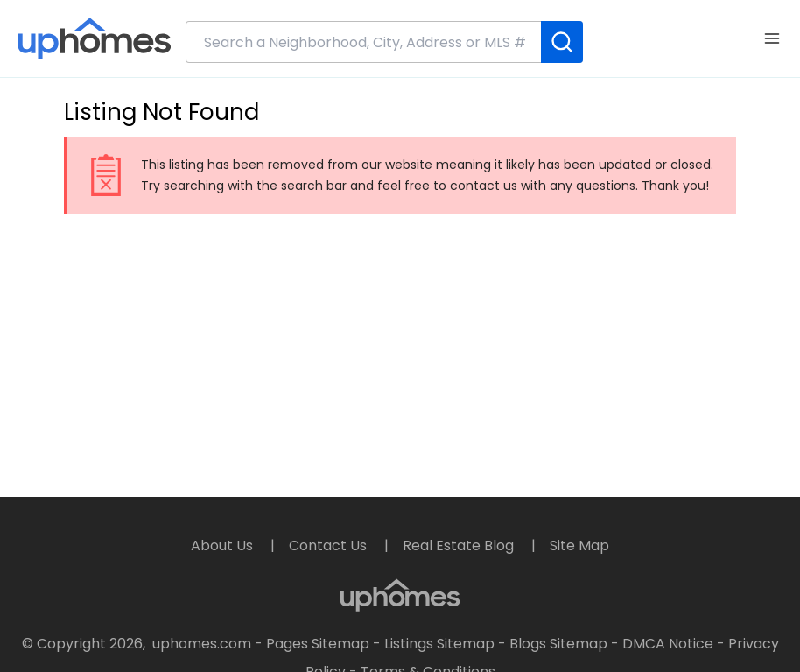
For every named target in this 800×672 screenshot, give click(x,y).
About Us (224, 546)
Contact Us (330, 546)
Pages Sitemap (318, 644)
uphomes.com (202, 644)
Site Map (579, 546)
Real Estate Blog (460, 546)
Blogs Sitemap (558, 644)
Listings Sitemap (439, 644)
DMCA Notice (668, 644)
